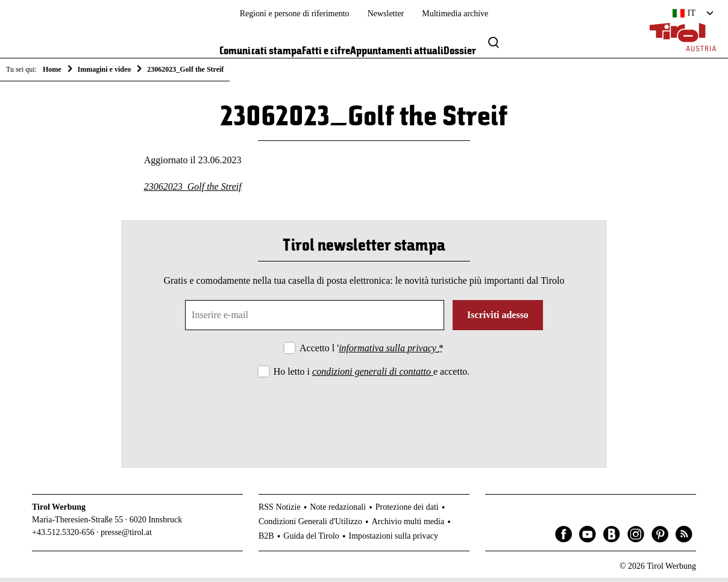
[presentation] (364, 417)
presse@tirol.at (126, 537)
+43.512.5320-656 (63, 537)
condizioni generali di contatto (373, 376)
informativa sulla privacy (389, 352)
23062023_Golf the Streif (193, 191)
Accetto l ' (372, 352)
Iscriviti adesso (498, 319)
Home (52, 69)
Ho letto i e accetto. (372, 376)
